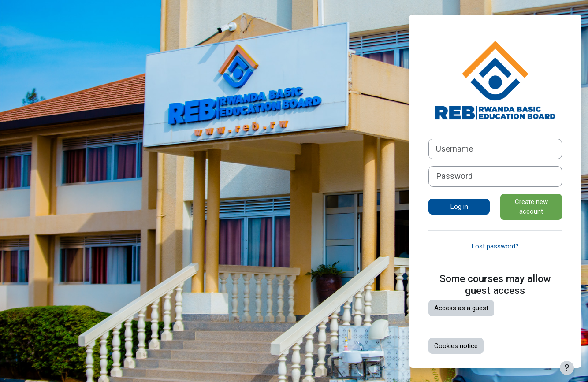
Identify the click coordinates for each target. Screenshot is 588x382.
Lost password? (495, 246)
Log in (459, 207)
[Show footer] (567, 368)
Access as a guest (461, 308)
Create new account (531, 207)
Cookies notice (456, 346)
